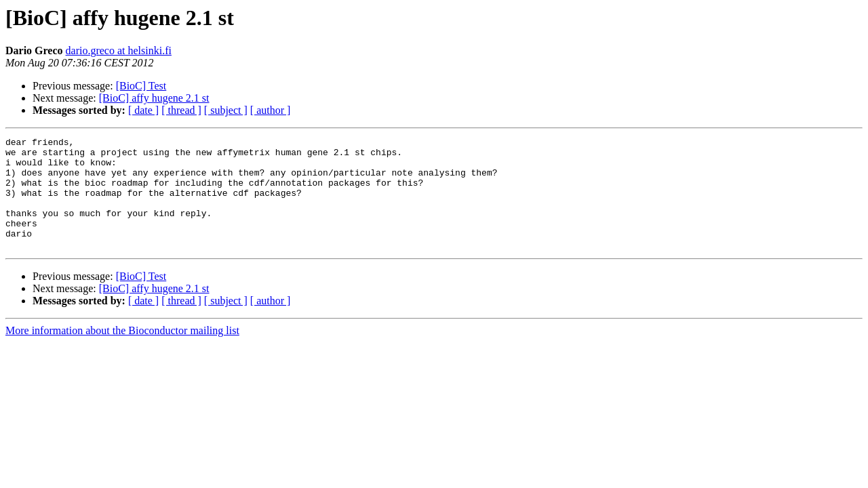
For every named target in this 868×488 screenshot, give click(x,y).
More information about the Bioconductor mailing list (122, 353)
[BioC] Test (141, 86)
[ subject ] (226, 110)
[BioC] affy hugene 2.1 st (154, 98)
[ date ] (143, 110)
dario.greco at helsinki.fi (119, 50)
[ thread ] (181, 110)
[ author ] (271, 110)
